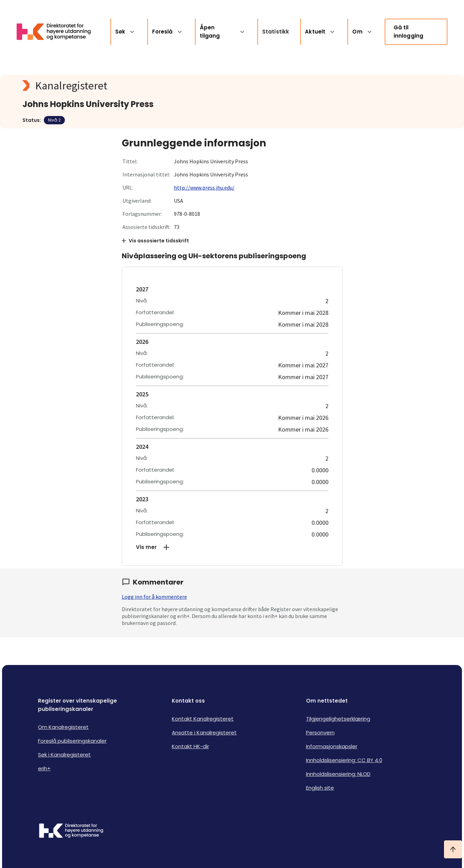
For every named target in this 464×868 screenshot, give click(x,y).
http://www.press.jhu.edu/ (204, 187)
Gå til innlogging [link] (409, 32)
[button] (232, 547)
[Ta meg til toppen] (453, 849)
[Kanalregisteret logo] (160, 86)
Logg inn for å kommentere (154, 597)
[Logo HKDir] (71, 831)
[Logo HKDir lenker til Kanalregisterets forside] (58, 32)
